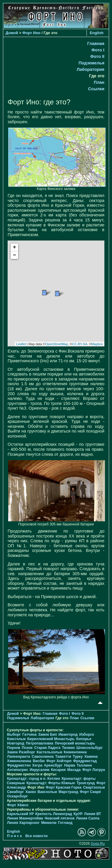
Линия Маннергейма (25, 818)
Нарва (70, 765)
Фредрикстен (19, 765)
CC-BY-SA (80, 344)
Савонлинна (43, 757)
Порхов (14, 748)
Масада (74, 770)
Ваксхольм (47, 792)
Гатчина (29, 735)
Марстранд (68, 792)
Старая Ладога (47, 748)
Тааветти (63, 757)
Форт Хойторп (59, 761)
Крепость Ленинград (54, 814)
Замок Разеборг (21, 752)
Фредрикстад (85, 761)
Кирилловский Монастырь (51, 739)
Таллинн (84, 765)
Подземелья (91, 63)
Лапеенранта (19, 757)
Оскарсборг (17, 796)
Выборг (14, 735)
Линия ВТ (93, 814)
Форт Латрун (94, 770)
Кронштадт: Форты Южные (51, 783)
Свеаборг (15, 792)
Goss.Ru (98, 844)
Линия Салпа (88, 818)
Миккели (49, 823)
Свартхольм (94, 787)
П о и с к (14, 836)
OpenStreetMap (57, 344)
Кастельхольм (49, 752)
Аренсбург (53, 765)
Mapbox (97, 344)
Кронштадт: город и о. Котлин (34, 779)
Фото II (97, 56)
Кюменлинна (75, 752)
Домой (12, 33)
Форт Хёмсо (18, 805)
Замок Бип (47, 735)
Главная (96, 44)
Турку (78, 757)
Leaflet (21, 344)
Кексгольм (16, 739)
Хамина (91, 757)
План (99, 82)
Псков (27, 748)
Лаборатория (90, 69)
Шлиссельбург (89, 748)
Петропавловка (39, 743)
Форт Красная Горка (64, 787)
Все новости (37, 836)
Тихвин (68, 748)
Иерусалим (40, 770)
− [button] (15, 255)
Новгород (16, 743)
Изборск (86, 735)
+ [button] (15, 247)
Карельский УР (20, 814)
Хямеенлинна (19, 761)
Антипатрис (18, 770)
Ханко (31, 792)
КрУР (78, 814)
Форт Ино (31, 33)
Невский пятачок (60, 818)
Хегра (37, 765)
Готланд (65, 823)
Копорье (84, 739)
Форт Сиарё (90, 792)
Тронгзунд (86, 783)
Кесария (58, 770)
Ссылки (96, 89)
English (97, 33)
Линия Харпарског (23, 823)
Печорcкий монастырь (75, 743)
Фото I (98, 50)
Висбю (39, 761)
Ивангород (68, 735)
